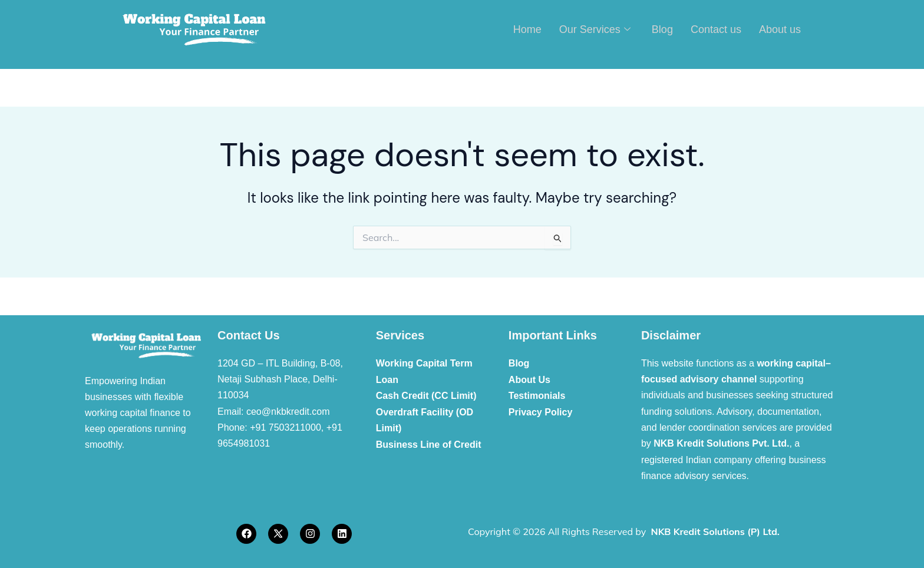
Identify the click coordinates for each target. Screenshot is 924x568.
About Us (529, 379)
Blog (662, 29)
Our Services (595, 29)
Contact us (716, 29)
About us (780, 29)
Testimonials (537, 395)
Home (527, 29)
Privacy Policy (541, 412)
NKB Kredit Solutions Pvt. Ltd (720, 443)
